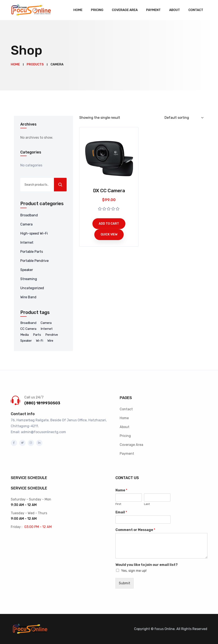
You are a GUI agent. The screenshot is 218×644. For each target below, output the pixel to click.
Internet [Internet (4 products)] (47, 329)
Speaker (27, 270)
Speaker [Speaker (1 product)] (26, 341)
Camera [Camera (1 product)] (46, 323)
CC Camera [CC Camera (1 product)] (28, 329)
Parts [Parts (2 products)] (37, 335)
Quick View (109, 234)
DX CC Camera (109, 191)
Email (121, 512)
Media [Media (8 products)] (25, 335)
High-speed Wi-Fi (34, 233)
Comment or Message (135, 530)
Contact (196, 10)
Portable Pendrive (34, 261)
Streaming (29, 279)
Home (78, 10)
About (175, 10)
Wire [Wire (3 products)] (50, 341)
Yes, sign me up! (134, 571)
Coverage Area (125, 10)
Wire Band (28, 297)
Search (60, 185)
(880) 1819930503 (42, 403)
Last (147, 504)
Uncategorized (32, 288)
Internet (27, 243)
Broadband (29, 215)
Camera (26, 224)
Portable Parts (32, 252)
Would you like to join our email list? (147, 565)
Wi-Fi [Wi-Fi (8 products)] (40, 341)
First (118, 504)
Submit (125, 583)
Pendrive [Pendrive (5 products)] (52, 335)
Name (121, 490)
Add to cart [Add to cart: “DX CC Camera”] (109, 224)
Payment (153, 10)
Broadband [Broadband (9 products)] (28, 323)
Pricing (97, 10)
